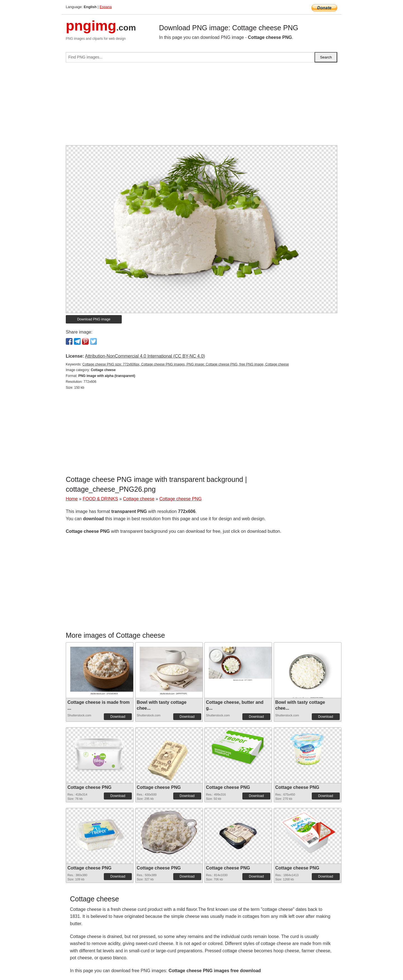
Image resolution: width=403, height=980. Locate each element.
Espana (106, 7)
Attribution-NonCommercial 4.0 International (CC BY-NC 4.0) (145, 356)
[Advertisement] (201, 106)
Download (118, 717)
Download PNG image (94, 319)
